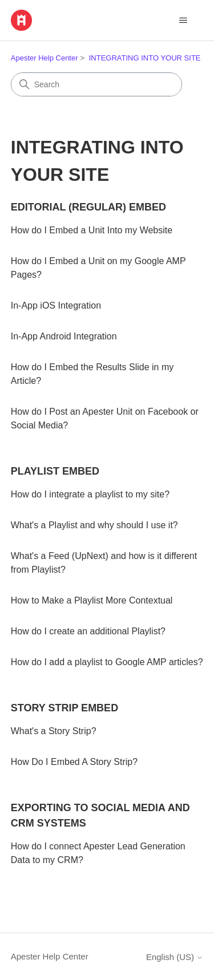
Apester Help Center (45, 58)
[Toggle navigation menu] (183, 21)
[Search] (96, 84)
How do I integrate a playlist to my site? (90, 494)
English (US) (175, 957)
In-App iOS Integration (56, 305)
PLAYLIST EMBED (55, 471)
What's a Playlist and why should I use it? (94, 525)
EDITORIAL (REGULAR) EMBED (88, 207)
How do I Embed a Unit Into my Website (92, 230)
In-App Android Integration (64, 336)
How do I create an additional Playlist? (88, 631)
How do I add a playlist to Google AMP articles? (107, 662)
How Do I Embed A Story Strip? (74, 762)
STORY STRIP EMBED (64, 708)
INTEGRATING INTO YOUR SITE (145, 58)
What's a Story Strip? (54, 731)
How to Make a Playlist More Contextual (92, 600)
